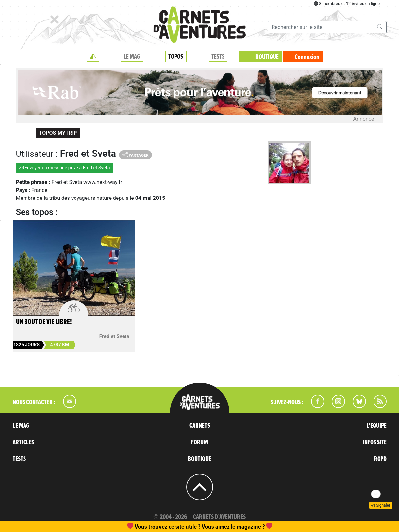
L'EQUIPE (377, 426)
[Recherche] (320, 27)
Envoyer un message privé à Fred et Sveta (64, 168)
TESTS (218, 57)
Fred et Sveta (114, 336)
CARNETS (200, 426)
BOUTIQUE (267, 57)
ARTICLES (23, 442)
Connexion (307, 57)
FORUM (199, 442)
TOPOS (176, 57)
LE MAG (132, 57)
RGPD (380, 459)
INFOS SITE (375, 442)
